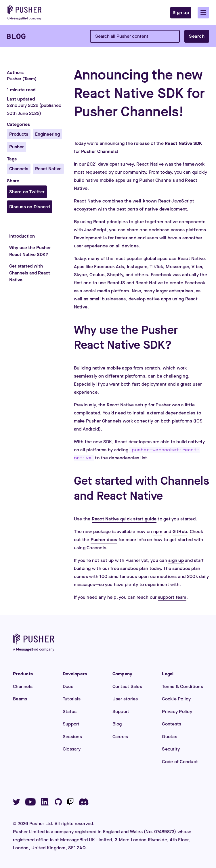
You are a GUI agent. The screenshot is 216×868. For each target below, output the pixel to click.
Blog (117, 724)
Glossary (72, 749)
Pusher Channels (99, 151)
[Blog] (16, 36)
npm (158, 531)
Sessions (72, 737)
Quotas (170, 737)
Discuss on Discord (30, 207)
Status (70, 711)
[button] (203, 13)
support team (172, 597)
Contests (172, 724)
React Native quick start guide (124, 519)
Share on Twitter (27, 192)
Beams (20, 699)
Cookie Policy (176, 699)
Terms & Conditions (182, 686)
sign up (176, 560)
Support (71, 724)
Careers (120, 737)
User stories (125, 699)
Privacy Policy (177, 711)
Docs (68, 686)
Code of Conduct (180, 762)
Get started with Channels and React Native (30, 273)
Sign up (181, 13)
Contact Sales (127, 686)
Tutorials (72, 699)
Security (171, 749)
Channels (23, 686)
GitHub (180, 531)
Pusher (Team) (22, 79)
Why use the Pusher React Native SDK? (30, 251)
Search (197, 36)
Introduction (22, 236)
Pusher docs (104, 540)
